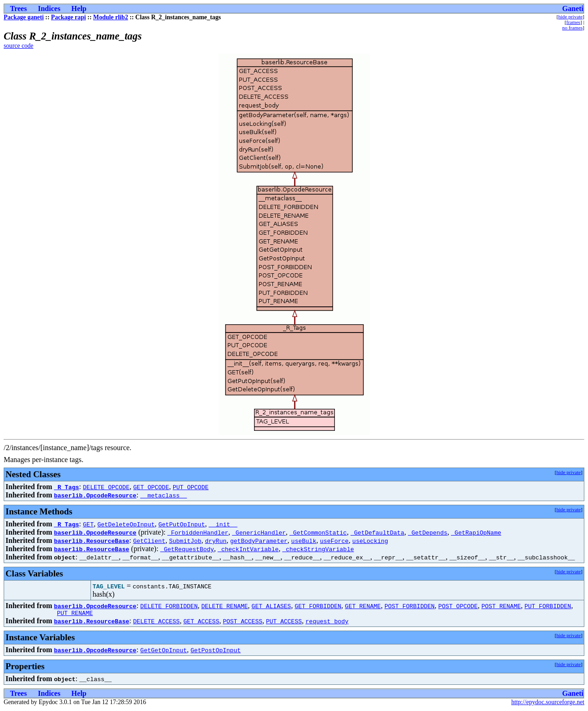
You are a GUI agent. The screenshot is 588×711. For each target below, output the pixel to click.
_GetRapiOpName (476, 532)
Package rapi (68, 17)
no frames (572, 28)
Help (79, 8)
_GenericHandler (259, 532)
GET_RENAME (363, 606)
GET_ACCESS (201, 622)
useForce (334, 541)
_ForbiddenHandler (198, 532)
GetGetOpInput (163, 651)
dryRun (216, 541)
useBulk (304, 541)
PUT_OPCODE (191, 487)
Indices (49, 8)
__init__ (223, 524)
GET (88, 524)
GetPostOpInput (216, 651)
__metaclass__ (163, 495)
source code (19, 46)
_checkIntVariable (248, 549)
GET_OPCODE (151, 487)
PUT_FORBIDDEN (548, 606)
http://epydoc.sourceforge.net (548, 703)
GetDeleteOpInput (126, 524)
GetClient (149, 541)
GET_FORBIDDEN (318, 606)
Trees (19, 8)
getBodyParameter (259, 541)
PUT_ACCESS (284, 622)
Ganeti (573, 8)
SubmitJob (185, 541)
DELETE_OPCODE (106, 487)
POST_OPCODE (458, 606)
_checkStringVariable (318, 549)
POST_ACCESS (243, 622)
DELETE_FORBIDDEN (169, 606)
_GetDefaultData (377, 532)
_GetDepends (428, 532)
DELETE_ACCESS (156, 622)
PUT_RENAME (75, 614)
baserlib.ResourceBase (91, 541)
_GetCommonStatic (318, 532)
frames (573, 22)
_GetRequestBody (187, 549)
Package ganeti (24, 17)
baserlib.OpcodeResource (95, 495)
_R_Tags (66, 487)
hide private (570, 17)
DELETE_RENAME (224, 606)
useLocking (370, 541)
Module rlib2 (111, 17)
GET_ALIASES (271, 606)
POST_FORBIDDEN (410, 606)
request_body (327, 622)
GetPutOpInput (182, 524)
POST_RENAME (501, 606)
